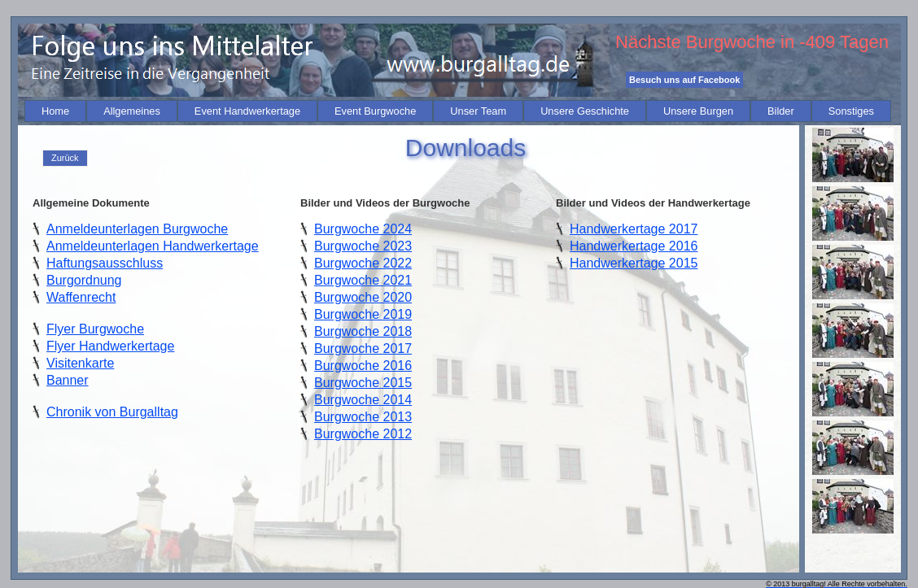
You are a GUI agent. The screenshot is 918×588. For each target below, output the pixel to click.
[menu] (65, 158)
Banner (68, 380)
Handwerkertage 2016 (634, 246)
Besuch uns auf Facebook (684, 80)
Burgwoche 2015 (363, 383)
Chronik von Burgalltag (112, 412)
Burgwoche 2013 (363, 417)
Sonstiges (851, 111)
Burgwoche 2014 (363, 400)
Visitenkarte (80, 363)
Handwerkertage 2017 (634, 229)
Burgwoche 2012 (363, 434)
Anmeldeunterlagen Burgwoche (137, 229)
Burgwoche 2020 (363, 297)
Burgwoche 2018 (363, 331)
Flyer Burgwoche (95, 329)
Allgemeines (132, 111)
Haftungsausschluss (105, 263)
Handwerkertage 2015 (634, 263)
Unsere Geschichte (585, 111)
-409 (817, 42)
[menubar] (458, 111)
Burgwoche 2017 (363, 348)
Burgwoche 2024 (363, 229)
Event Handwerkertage (247, 111)
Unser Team (478, 111)
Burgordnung (84, 280)
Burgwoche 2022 (363, 263)
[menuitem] (55, 111)
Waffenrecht (81, 297)
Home (55, 111)
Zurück (65, 158)
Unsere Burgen (698, 111)
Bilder (781, 111)
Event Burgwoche (375, 111)
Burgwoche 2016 (363, 366)
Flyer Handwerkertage (110, 346)
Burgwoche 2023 (363, 246)
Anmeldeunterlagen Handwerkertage (153, 246)
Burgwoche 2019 (363, 314)
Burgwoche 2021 (363, 280)
